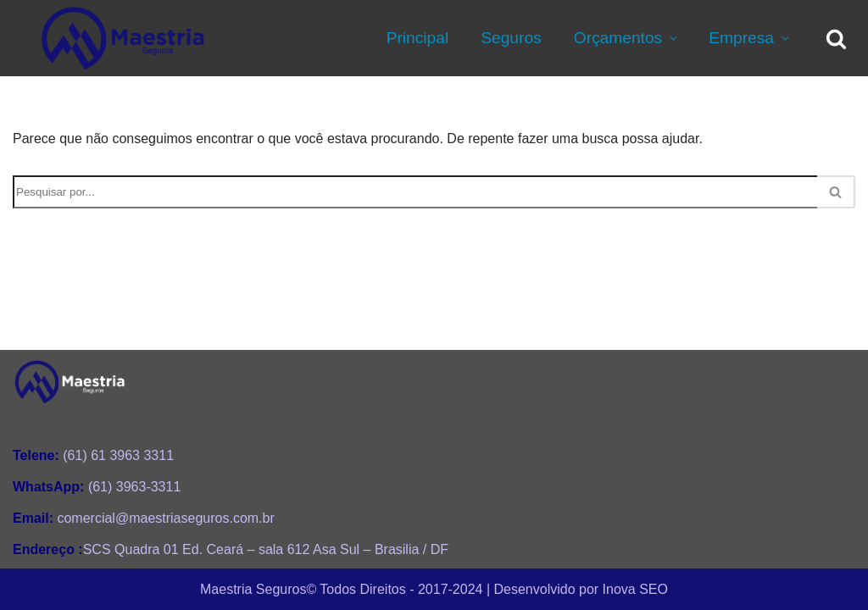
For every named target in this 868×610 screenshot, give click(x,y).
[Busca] (836, 39)
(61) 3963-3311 (97, 487)
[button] (671, 39)
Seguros (511, 38)
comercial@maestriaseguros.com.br (144, 518)
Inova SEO (635, 588)
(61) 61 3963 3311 (93, 455)
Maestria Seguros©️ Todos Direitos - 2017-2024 (341, 588)
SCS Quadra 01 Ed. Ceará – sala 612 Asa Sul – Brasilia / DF (231, 549)
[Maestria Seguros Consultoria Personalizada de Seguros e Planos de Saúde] (123, 38)
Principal (418, 38)
